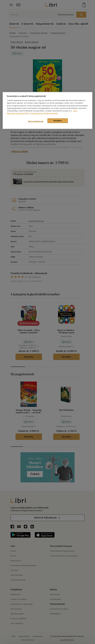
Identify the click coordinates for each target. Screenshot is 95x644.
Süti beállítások (36, 121)
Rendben (58, 121)
